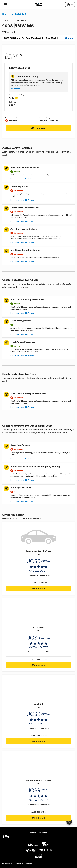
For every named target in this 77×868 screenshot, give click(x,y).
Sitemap (29, 864)
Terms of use (19, 864)
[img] (14, 55)
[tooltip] (16, 98)
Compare (38, 128)
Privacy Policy (7, 864)
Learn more (16, 89)
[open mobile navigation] (5, 4)
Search (6, 14)
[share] (69, 822)
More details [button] (38, 589)
